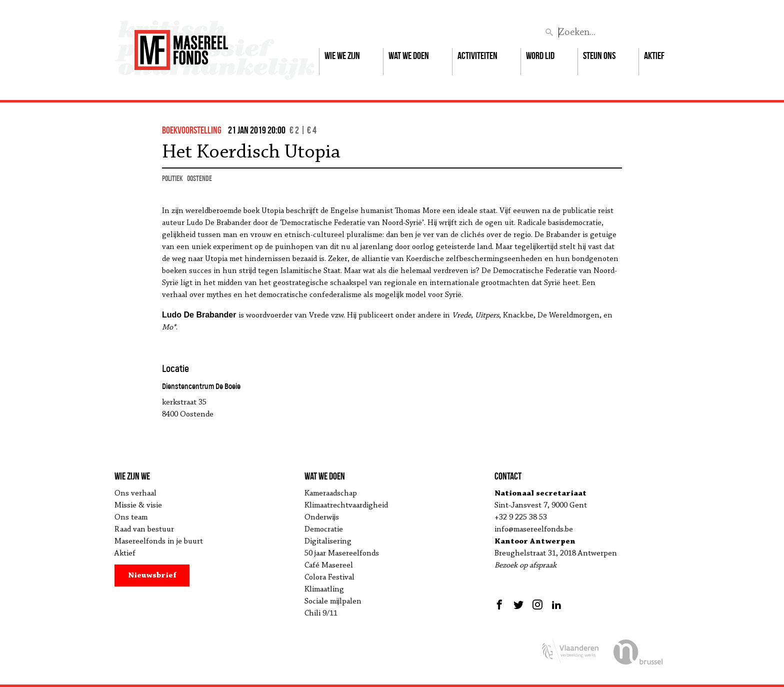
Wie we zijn (342, 55)
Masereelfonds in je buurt (159, 541)
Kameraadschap (331, 493)
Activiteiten (477, 55)
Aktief (654, 55)
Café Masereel (329, 565)
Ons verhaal (135, 493)
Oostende (199, 178)
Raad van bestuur (144, 529)
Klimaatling (324, 589)
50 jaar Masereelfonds (342, 553)
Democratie (324, 529)
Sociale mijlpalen (333, 601)
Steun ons (599, 55)
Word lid (540, 55)
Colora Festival (329, 577)
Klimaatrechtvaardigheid (346, 505)
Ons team (131, 517)
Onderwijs (322, 517)
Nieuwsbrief (152, 575)
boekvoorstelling (192, 130)
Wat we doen (409, 55)
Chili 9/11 (321, 613)
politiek (172, 178)
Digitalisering (328, 541)
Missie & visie (138, 505)
